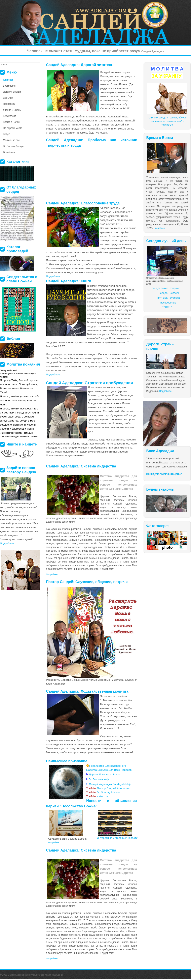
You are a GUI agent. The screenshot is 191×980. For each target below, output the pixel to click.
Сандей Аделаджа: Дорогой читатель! (80, 65)
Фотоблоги (9, 152)
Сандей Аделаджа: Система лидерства (81, 466)
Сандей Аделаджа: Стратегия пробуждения (89, 383)
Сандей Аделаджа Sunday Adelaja (109, 784)
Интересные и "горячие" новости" (118, 838)
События (8, 98)
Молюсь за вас (11, 140)
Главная (8, 80)
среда (164, 293)
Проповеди (9, 104)
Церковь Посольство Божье (105, 775)
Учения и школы (12, 110)
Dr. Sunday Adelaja (99, 779)
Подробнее (159, 228)
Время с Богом (11, 122)
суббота (175, 298)
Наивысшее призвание (67, 761)
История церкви (12, 92)
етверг (175, 293)
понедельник (160, 288)
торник (175, 288)
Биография (9, 86)
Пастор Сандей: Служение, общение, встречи (87, 582)
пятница (162, 298)
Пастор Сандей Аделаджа (108, 788)
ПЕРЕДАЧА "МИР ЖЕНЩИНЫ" (164, 474)
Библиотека (10, 116)
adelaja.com (97, 796)
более (102, 544)
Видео (7, 134)
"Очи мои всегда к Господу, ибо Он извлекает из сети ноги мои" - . (167, 121)
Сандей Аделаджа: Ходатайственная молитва (87, 691)
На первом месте (13, 128)
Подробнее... (54, 276)
